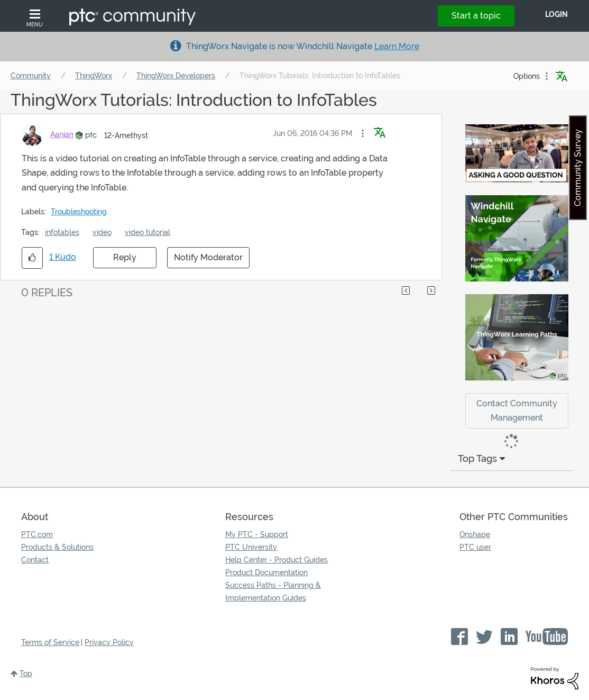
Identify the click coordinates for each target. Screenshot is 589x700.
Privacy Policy (109, 642)
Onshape (475, 534)
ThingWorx (94, 76)
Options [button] (527, 76)
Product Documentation (266, 572)
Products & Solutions (57, 547)
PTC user (475, 547)
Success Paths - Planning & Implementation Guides (273, 592)
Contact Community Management (517, 411)
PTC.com (37, 534)
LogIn (556, 14)
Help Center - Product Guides (277, 560)
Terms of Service (50, 642)
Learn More (397, 46)
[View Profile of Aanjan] (62, 134)
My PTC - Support (257, 534)
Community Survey (578, 168)
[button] (363, 133)
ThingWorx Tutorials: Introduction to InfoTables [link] (320, 76)
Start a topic (476, 16)
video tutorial (148, 232)
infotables (62, 232)
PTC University (251, 547)
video (102, 232)
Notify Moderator (208, 257)
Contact (35, 560)
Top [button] (26, 674)
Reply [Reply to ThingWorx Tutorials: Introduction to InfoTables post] (125, 257)
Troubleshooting (79, 212)
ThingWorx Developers (176, 76)
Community (31, 76)
